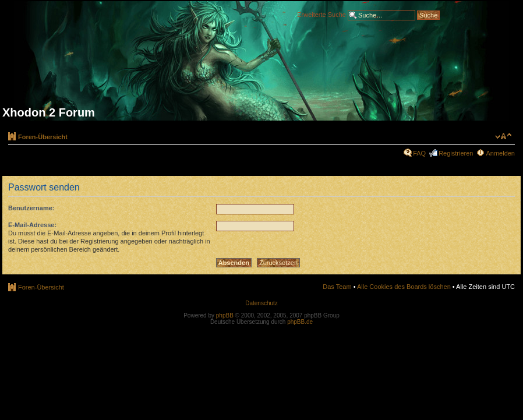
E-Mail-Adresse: (32, 225)
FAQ (419, 153)
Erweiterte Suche (321, 14)
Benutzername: (31, 208)
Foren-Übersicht (43, 137)
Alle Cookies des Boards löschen (404, 287)
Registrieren (456, 153)
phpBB (225, 315)
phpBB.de (300, 322)
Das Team (337, 287)
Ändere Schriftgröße (503, 136)
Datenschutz (261, 303)
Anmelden (500, 153)
